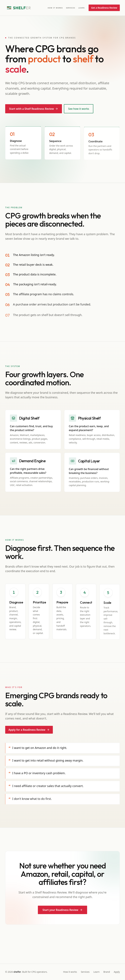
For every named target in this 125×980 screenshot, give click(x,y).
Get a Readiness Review (104, 8)
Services (71, 8)
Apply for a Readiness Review (29, 730)
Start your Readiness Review (62, 910)
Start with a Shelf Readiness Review (34, 109)
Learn (82, 8)
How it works (55, 8)
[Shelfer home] (19, 8)
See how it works (79, 109)
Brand (107, 972)
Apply (117, 972)
